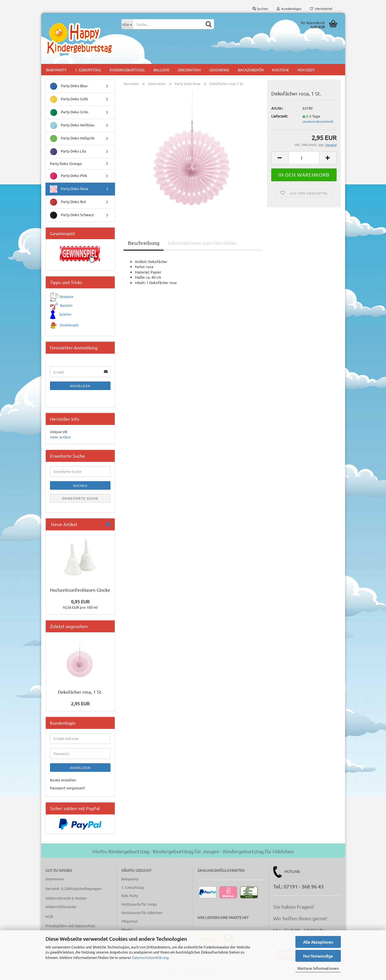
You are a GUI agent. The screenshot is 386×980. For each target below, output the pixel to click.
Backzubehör (251, 70)
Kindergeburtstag (127, 70)
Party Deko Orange (66, 163)
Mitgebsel (130, 921)
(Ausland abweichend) (318, 121)
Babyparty (56, 70)
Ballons (161, 70)
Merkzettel (321, 9)
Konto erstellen (63, 780)
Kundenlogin (289, 9)
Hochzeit (306, 70)
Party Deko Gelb (69, 99)
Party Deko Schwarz (72, 215)
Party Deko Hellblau (72, 125)
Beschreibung (144, 243)
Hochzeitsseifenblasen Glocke (80, 590)
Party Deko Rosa (69, 189)
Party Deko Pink (69, 176)
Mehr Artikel (60, 437)
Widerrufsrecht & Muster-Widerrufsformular (66, 902)
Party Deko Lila (68, 152)
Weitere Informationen (318, 968)
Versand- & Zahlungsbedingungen (73, 888)
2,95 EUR (80, 703)
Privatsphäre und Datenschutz (70, 926)
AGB (49, 916)
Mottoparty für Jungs (139, 904)
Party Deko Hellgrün (72, 138)
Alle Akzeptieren (318, 942)
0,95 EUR (80, 601)
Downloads (69, 325)
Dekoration (189, 70)
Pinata (127, 930)
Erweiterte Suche (80, 498)
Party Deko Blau (69, 86)
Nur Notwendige (318, 956)
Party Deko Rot (68, 202)
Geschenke (219, 70)
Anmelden (80, 386)
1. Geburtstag (88, 70)
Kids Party (130, 895)
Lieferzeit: (279, 116)
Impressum (55, 879)
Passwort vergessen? (67, 788)
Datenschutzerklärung (150, 957)
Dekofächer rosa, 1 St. (80, 692)
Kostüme (280, 70)
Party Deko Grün (69, 112)
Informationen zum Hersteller (202, 243)
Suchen (260, 9)
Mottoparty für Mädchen (142, 913)
